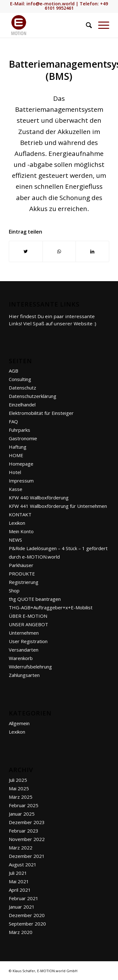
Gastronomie (23, 438)
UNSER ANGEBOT (28, 624)
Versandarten (24, 650)
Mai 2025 (19, 788)
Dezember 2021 (27, 856)
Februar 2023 (24, 831)
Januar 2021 (22, 907)
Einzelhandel (22, 405)
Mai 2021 (19, 881)
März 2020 (21, 932)
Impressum (21, 481)
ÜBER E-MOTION (28, 616)
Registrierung (24, 582)
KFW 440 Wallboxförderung (39, 498)
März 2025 (21, 797)
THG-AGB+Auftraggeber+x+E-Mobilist (51, 607)
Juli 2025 (18, 780)
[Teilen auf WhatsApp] (59, 251)
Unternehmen (24, 633)
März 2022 (21, 848)
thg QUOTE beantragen (35, 599)
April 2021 (20, 890)
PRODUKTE (22, 574)
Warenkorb (21, 658)
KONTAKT (20, 514)
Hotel (15, 472)
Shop (14, 591)
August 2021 (23, 864)
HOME (16, 455)
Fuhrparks (20, 430)
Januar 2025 (22, 814)
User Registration (28, 641)
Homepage (21, 464)
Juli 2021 (18, 873)
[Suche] (86, 25)
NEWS (15, 540)
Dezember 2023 (27, 822)
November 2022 (27, 839)
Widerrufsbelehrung (30, 667)
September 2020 (27, 924)
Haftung (18, 447)
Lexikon (17, 523)
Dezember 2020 (27, 915)
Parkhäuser (21, 565)
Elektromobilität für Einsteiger (41, 413)
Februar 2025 (24, 805)
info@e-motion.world (51, 4)
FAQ (13, 421)
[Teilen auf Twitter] (26, 251)
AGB (14, 371)
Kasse (16, 489)
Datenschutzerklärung (33, 396)
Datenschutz (22, 388)
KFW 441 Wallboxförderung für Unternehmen (58, 506)
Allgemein (19, 723)
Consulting (20, 379)
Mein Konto (21, 531)
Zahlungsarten (24, 675)
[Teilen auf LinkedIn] (92, 251)
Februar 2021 (24, 898)
